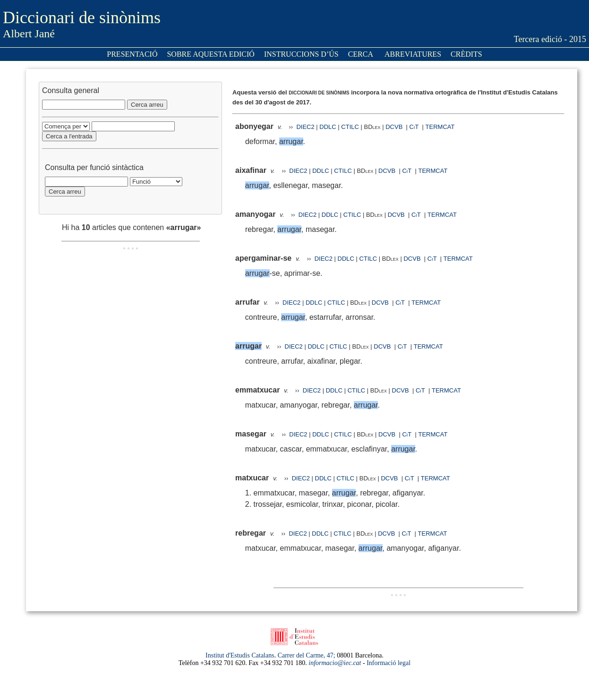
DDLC (328, 127)
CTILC (350, 127)
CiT (414, 127)
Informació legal (388, 663)
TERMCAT (440, 127)
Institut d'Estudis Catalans (240, 655)
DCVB (395, 127)
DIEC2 (305, 127)
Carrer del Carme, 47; (307, 655)
